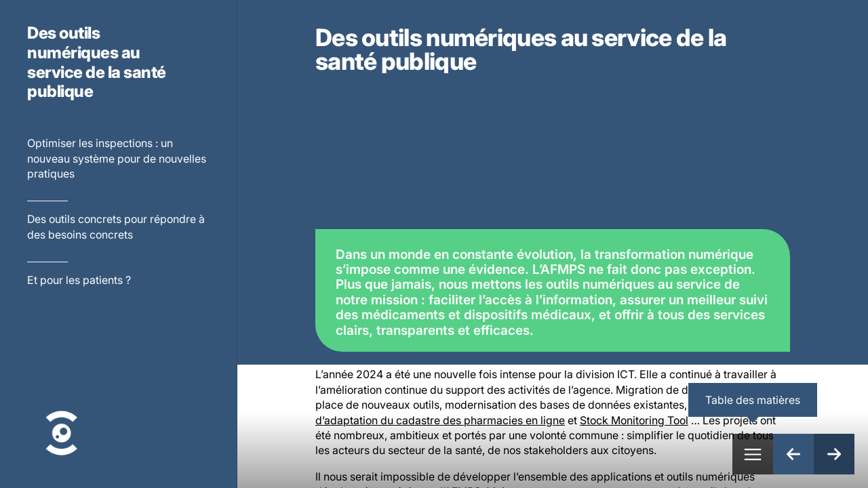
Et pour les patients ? (79, 280)
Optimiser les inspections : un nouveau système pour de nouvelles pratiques (117, 158)
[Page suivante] (834, 454)
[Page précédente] (793, 454)
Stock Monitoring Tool (634, 420)
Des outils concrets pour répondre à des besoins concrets (116, 226)
